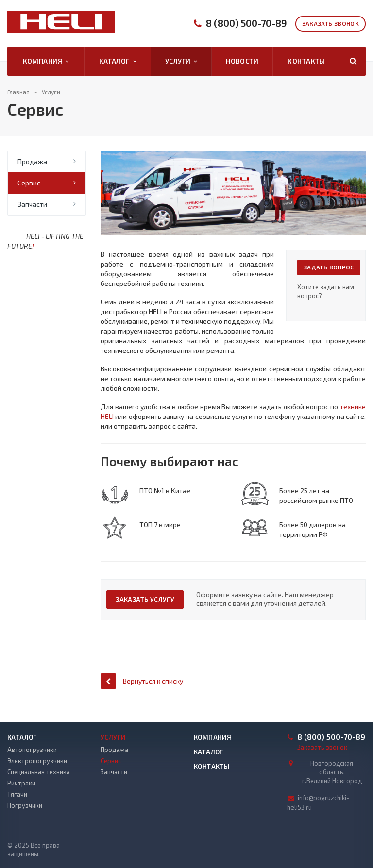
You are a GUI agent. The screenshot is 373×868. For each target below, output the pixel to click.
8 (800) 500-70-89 (246, 23)
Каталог (118, 61)
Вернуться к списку (142, 681)
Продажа (32, 161)
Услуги (181, 61)
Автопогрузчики (32, 750)
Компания (46, 61)
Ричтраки (21, 783)
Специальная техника (39, 772)
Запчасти (32, 204)
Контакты (306, 61)
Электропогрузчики (37, 761)
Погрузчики (25, 805)
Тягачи (17, 794)
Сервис (29, 183)
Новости (242, 61)
